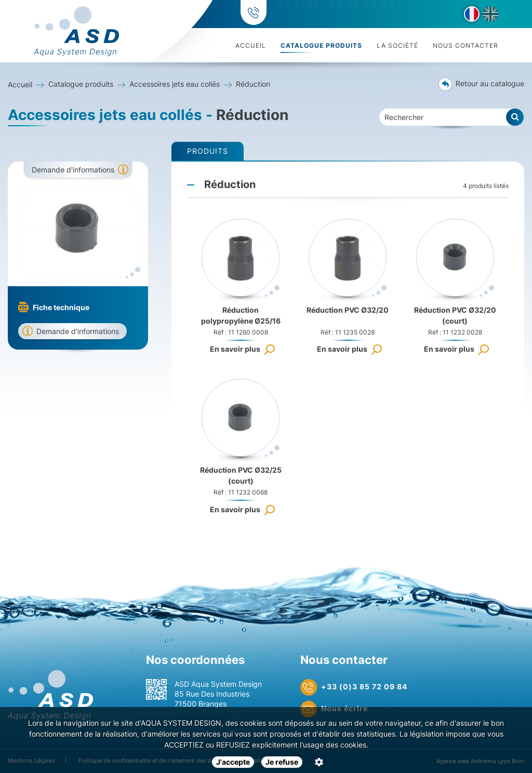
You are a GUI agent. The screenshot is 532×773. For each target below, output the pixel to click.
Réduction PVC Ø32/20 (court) (455, 315)
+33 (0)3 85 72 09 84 (335, 14)
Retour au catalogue (482, 84)
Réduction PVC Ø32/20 (348, 310)
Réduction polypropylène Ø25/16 (241, 315)
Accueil (251, 45)
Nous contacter (465, 45)
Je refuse (282, 762)
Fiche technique (61, 307)
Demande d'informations (73, 170)
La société (397, 45)
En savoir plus (235, 349)
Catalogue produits (321, 45)
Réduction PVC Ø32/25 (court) (241, 475)
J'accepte (233, 762)
